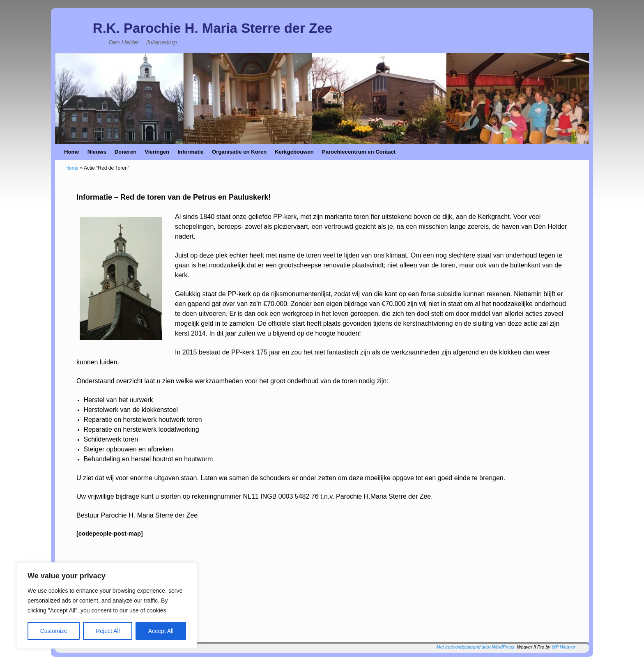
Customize (54, 631)
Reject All (108, 631)
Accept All (161, 631)
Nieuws (97, 152)
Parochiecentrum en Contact (359, 152)
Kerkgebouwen (294, 152)
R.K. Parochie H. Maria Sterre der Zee (213, 28)
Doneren (126, 152)
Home (72, 152)
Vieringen (157, 152)
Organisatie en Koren (239, 152)
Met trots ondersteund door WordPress (476, 647)
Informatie (191, 152)
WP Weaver (563, 647)
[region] (107, 605)
